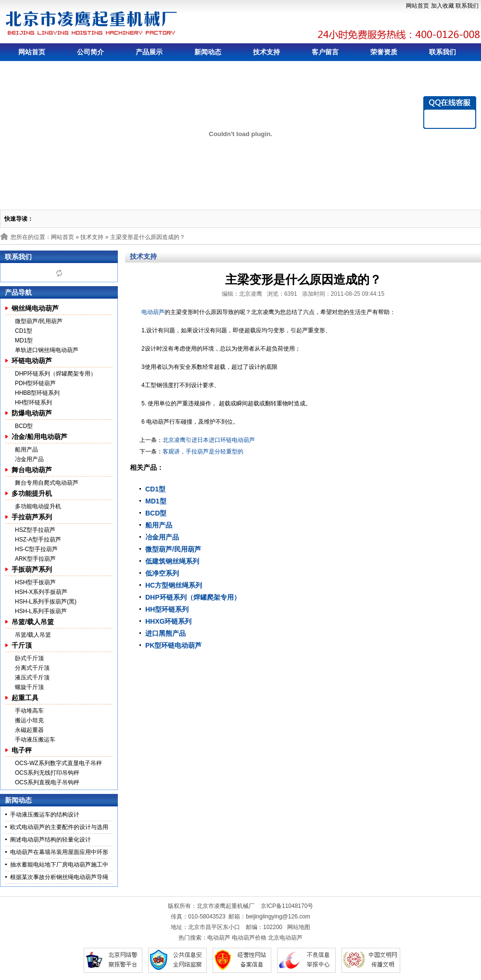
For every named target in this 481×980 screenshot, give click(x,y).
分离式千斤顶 (32, 668)
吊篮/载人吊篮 (33, 622)
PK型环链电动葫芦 (173, 645)
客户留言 (325, 52)
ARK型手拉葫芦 (35, 559)
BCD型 (24, 426)
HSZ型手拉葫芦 (35, 530)
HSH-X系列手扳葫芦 (41, 592)
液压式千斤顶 (32, 678)
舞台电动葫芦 (32, 470)
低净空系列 (162, 573)
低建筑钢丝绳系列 (172, 561)
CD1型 (24, 331)
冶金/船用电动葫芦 (39, 437)
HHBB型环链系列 (37, 393)
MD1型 (24, 340)
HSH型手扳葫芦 (35, 582)
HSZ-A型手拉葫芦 (38, 540)
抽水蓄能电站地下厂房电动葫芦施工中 (59, 865)
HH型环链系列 (33, 402)
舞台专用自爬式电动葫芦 (47, 483)
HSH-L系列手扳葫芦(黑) (46, 602)
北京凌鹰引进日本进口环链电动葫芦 (209, 440)
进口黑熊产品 (165, 633)
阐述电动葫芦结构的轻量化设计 (51, 840)
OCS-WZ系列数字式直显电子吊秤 (58, 763)
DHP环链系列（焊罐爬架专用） (56, 374)
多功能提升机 (32, 493)
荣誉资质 (384, 52)
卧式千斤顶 (29, 658)
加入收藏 (443, 6)
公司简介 (90, 52)
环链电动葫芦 (32, 361)
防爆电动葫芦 (32, 413)
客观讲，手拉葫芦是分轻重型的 (203, 452)
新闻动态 (208, 52)
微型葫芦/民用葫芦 (39, 321)
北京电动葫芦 (285, 938)
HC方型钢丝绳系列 (174, 585)
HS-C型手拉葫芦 (36, 549)
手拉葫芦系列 (32, 517)
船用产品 (26, 450)
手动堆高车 (29, 711)
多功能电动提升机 (38, 506)
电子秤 (22, 750)
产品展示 (149, 52)
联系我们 (467, 6)
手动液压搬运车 (35, 740)
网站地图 (299, 927)
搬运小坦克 (29, 720)
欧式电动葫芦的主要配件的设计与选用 (59, 827)
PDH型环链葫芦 (35, 383)
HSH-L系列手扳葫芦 (41, 611)
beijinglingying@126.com (278, 917)
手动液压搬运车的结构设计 (45, 815)
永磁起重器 (29, 730)
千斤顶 (22, 645)
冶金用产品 (29, 459)
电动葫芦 (153, 312)
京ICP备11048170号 (287, 906)
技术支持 (266, 52)
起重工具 (25, 698)
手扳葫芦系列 (32, 569)
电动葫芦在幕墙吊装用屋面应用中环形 (59, 852)
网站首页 (418, 6)
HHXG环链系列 (168, 621)
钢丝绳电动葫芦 (35, 308)
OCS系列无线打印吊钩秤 (47, 773)
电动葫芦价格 (249, 938)
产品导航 (18, 292)
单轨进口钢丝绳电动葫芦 (47, 350)
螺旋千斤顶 (29, 687)
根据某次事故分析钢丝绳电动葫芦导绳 (59, 877)
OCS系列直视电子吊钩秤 (47, 782)
